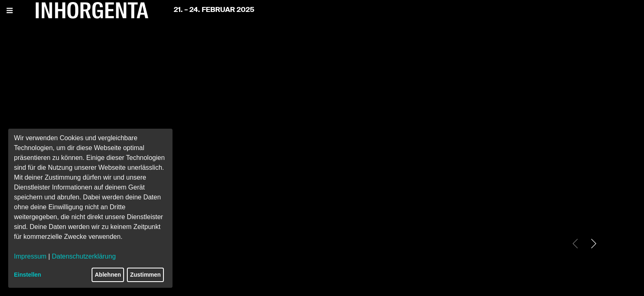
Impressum (30, 256)
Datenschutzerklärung (84, 256)
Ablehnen (108, 275)
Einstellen (28, 275)
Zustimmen (146, 275)
